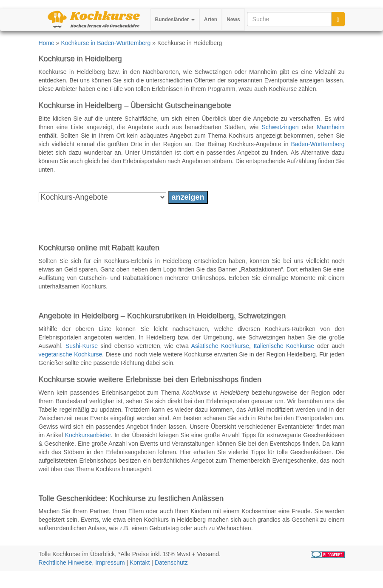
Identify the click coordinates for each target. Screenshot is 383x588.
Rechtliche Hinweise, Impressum (82, 563)
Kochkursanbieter (88, 435)
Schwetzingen (280, 127)
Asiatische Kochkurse (220, 346)
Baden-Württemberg (318, 144)
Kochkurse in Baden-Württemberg (106, 43)
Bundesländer (175, 20)
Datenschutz (171, 563)
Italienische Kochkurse (284, 346)
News (233, 20)
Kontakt (140, 563)
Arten (211, 20)
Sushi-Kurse (82, 346)
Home (47, 43)
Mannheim (331, 127)
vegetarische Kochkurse (71, 354)
